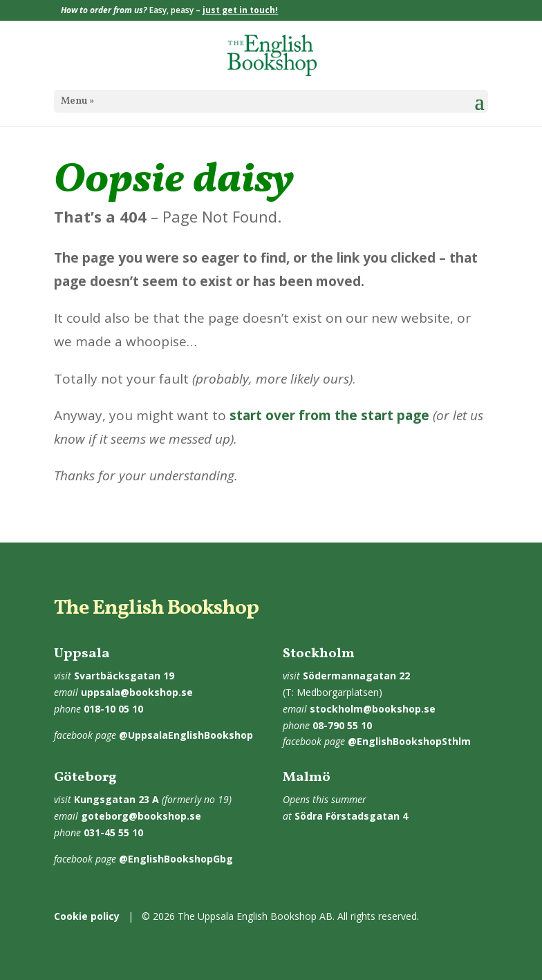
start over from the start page (329, 415)
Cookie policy (87, 916)
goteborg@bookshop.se (141, 816)
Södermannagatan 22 (356, 676)
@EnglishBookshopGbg (176, 859)
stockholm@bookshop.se (373, 709)
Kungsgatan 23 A (116, 799)
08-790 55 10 (342, 725)
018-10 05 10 (113, 709)
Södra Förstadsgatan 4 (351, 816)
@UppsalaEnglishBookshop (186, 735)
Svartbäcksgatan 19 (124, 676)
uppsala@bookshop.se (137, 692)
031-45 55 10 (113, 832)
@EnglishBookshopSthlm (409, 741)
